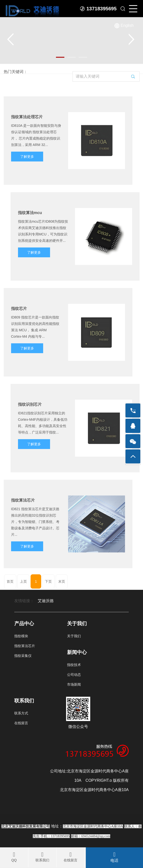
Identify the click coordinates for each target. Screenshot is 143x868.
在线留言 (21, 723)
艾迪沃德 (46, 601)
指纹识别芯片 (30, 404)
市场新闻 (74, 684)
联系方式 (21, 713)
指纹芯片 (19, 308)
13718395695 (101, 9)
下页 (48, 581)
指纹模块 (21, 636)
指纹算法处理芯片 (27, 117)
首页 (10, 581)
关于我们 (74, 636)
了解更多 (27, 157)
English (127, 26)
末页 (62, 581)
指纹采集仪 (23, 656)
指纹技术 (74, 665)
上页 (23, 581)
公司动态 (74, 675)
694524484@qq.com (96, 836)
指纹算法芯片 (23, 500)
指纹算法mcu (30, 213)
